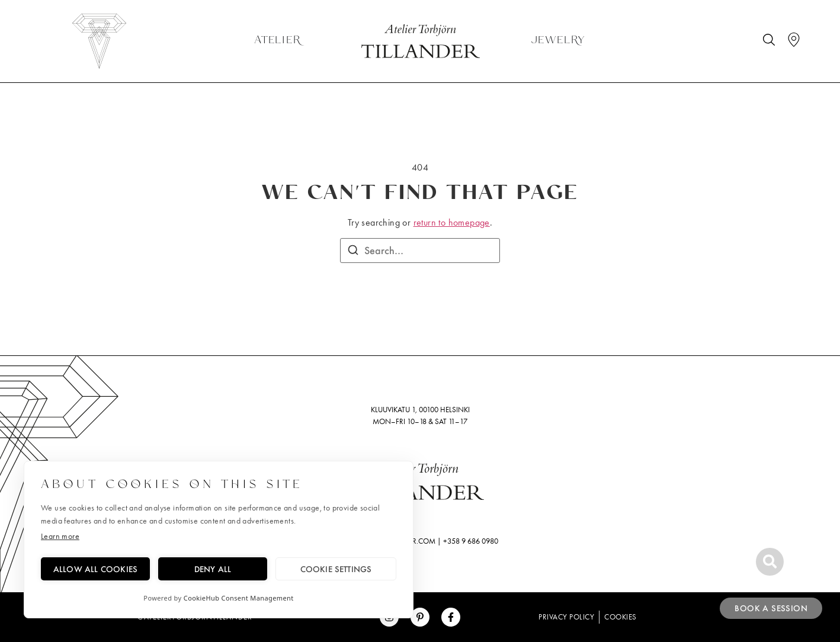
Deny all (213, 569)
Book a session (771, 608)
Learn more (60, 536)
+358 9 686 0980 (471, 541)
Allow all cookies (95, 569)
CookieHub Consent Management (239, 598)
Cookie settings (336, 569)
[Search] (353, 252)
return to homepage (452, 222)
